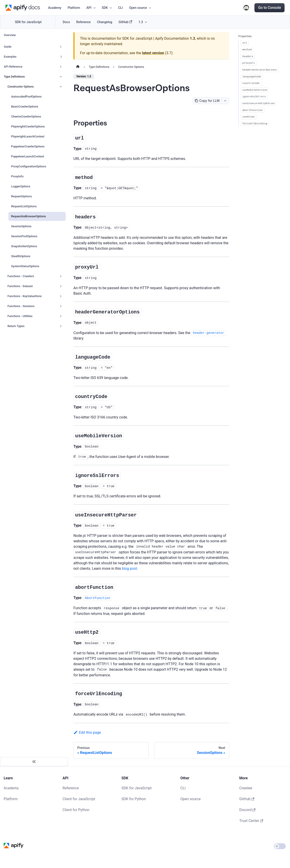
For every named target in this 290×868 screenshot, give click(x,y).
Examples (10, 57)
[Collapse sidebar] (34, 762)
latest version (153, 53)
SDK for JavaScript (28, 22)
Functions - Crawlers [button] (21, 276)
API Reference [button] (13, 67)
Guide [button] (8, 47)
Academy (55, 8)
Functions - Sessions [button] (21, 306)
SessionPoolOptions (24, 236)
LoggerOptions (21, 186)
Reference (84, 22)
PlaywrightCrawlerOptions (28, 126)
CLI (120, 8)
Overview (10, 35)
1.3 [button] (141, 22)
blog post (129, 568)
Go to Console (269, 8)
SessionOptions (21, 226)
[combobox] (225, 101)
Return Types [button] (16, 326)
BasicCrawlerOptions (25, 106)
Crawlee (246, 788)
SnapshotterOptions (24, 246)
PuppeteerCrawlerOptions (28, 146)
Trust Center (251, 821)
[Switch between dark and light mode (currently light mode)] (280, 846)
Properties (245, 36)
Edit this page (87, 732)
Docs (66, 22)
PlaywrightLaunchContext (28, 136)
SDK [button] (105, 8)
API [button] (89, 8)
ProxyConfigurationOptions (29, 166)
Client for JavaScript (79, 799)
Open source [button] (138, 8)
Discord (246, 8)
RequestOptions (21, 196)
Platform (74, 8)
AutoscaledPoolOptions (26, 97)
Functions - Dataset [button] (20, 286)
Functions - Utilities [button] (20, 316)
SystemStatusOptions (25, 266)
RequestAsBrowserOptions (29, 216)
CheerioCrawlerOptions (26, 116)
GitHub (125, 22)
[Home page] (78, 67)
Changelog (105, 22)
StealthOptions (21, 256)
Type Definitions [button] (14, 77)
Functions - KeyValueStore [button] (24, 296)
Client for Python (76, 810)
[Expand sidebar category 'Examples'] (61, 57)
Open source (191, 799)
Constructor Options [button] (21, 87)
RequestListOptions (24, 206)
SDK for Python (134, 799)
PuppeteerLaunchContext (28, 156)
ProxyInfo (17, 176)
